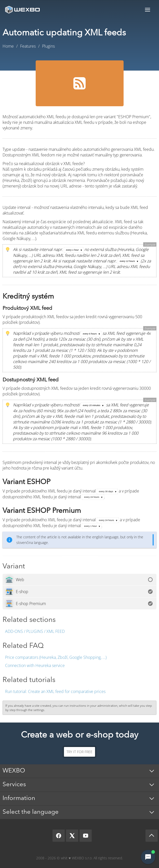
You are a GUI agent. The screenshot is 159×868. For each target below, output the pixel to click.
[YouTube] (86, 836)
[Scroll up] (152, 836)
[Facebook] (59, 836)
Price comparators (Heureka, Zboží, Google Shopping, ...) (56, 657)
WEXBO (14, 771)
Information (19, 798)
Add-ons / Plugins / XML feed (35, 631)
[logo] (23, 10)
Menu (148, 10)
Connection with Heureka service (35, 665)
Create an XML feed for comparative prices (55, 691)
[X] (72, 836)
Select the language (31, 812)
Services (14, 785)
